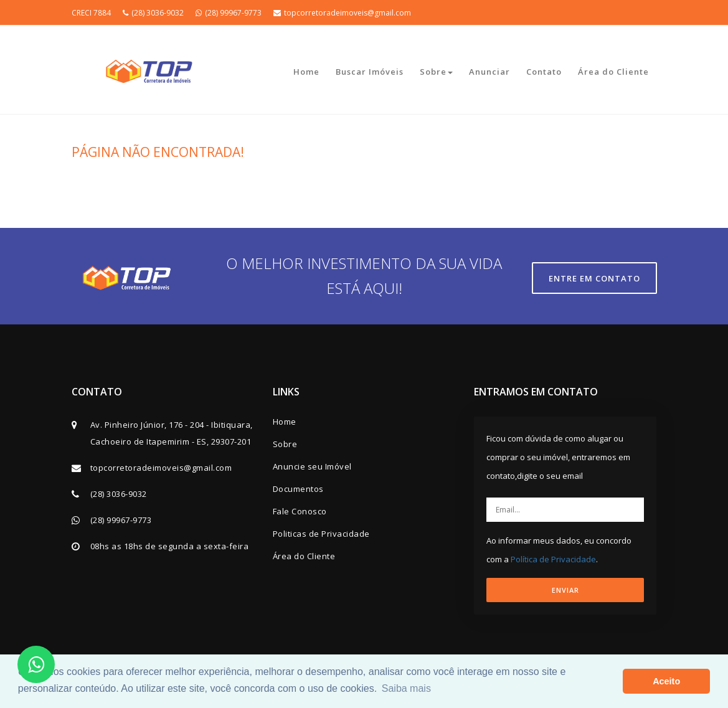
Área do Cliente (613, 72)
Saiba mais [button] (406, 688)
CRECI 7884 (91, 13)
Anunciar (489, 72)
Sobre (436, 72)
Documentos (298, 489)
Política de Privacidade (553, 559)
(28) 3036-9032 (153, 13)
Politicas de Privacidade (321, 534)
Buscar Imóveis (370, 72)
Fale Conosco (300, 511)
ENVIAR (565, 590)
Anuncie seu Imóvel (312, 466)
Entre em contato (594, 278)
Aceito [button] (666, 681)
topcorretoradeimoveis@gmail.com (342, 13)
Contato (544, 72)
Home (306, 72)
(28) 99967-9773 (229, 13)
